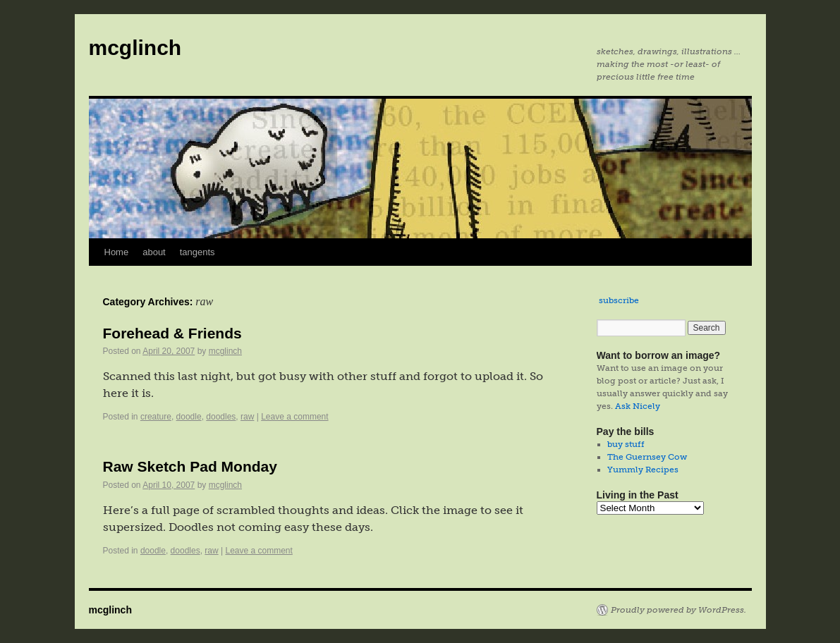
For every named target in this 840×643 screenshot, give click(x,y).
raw (247, 417)
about (154, 252)
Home (117, 252)
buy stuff (626, 444)
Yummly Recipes (643, 470)
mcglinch (135, 48)
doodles (221, 417)
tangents (197, 252)
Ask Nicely (638, 406)
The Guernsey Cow (647, 457)
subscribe (619, 300)
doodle (189, 417)
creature (156, 417)
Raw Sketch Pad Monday (190, 466)
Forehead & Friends (172, 333)
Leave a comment (294, 417)
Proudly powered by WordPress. (678, 610)
